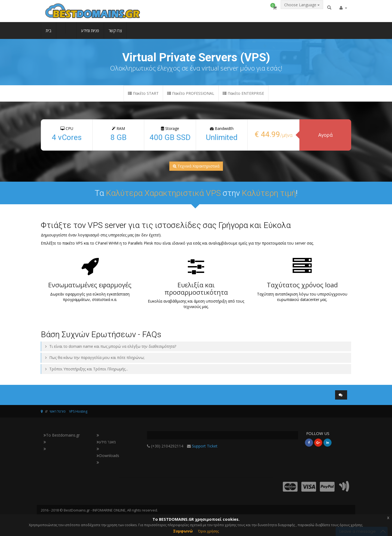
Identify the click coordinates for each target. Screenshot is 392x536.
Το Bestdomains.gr (62, 435)
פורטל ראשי (58, 411)
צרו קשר (115, 34)
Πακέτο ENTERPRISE (243, 93)
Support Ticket (205, 446)
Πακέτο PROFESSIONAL (191, 93)
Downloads (108, 456)
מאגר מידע (106, 442)
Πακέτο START (143, 93)
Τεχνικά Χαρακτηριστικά (196, 166)
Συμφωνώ (183, 531)
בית (49, 34)
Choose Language (302, 10)
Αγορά (325, 135)
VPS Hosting (78, 411)
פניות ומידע (90, 34)
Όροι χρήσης (209, 531)
